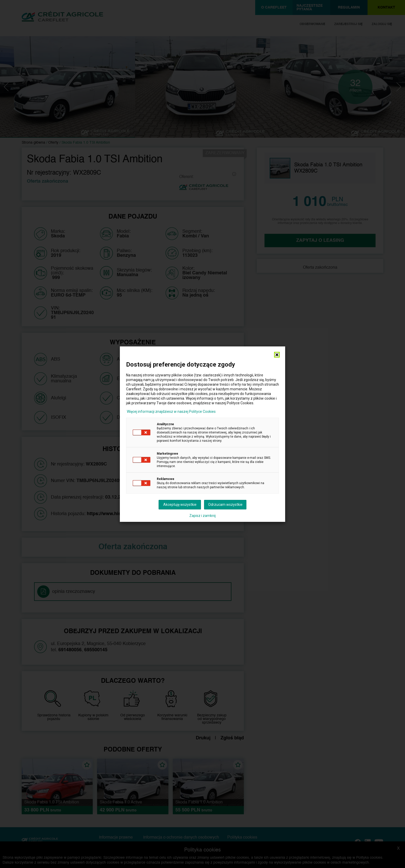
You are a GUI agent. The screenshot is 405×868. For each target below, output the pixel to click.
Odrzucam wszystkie (225, 505)
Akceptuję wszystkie (180, 505)
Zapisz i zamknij (202, 516)
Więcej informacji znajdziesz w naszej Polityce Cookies (171, 412)
